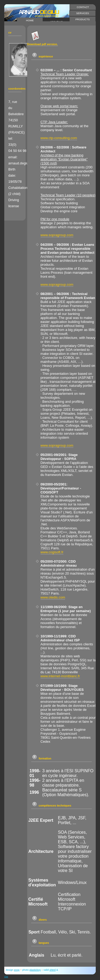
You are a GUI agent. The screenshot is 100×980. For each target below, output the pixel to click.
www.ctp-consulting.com (59, 138)
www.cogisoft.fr (52, 552)
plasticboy (35, 970)
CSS (6, 976)
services (82, 13)
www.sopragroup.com (57, 235)
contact (83, 7)
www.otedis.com (53, 597)
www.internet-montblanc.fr (60, 676)
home (30, 20)
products (83, 19)
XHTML (53, 970)
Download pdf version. (43, 44)
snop (17, 970)
